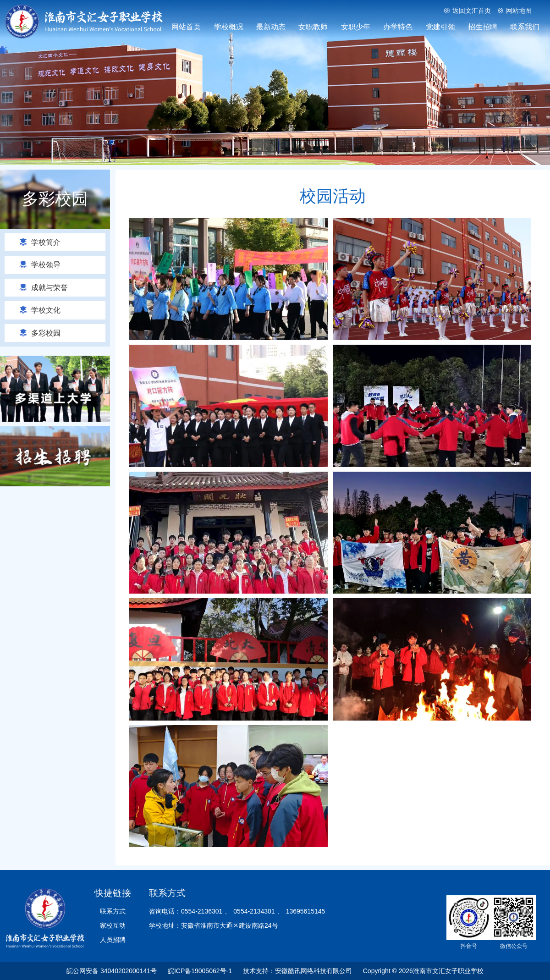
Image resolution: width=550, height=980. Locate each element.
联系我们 (525, 27)
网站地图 (514, 11)
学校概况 (229, 27)
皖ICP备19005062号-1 (200, 971)
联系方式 (113, 911)
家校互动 (113, 925)
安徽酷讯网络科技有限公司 (313, 971)
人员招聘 (113, 940)
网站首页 (186, 27)
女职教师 (313, 27)
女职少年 (356, 27)
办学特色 (398, 27)
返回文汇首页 (467, 11)
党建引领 (440, 27)
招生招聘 (483, 27)
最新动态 (271, 27)
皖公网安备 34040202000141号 (112, 971)
